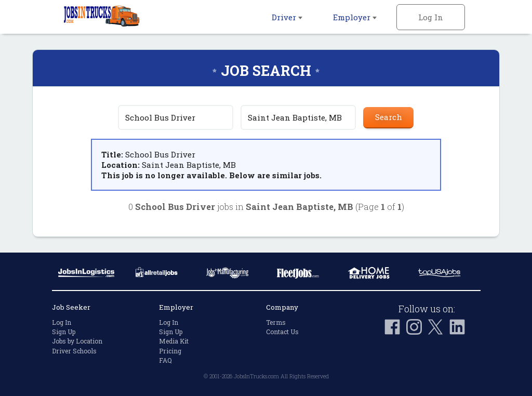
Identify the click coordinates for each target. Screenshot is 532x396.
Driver (287, 17)
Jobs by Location (77, 341)
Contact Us (282, 332)
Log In (431, 17)
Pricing (170, 351)
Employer (355, 17)
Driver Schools (74, 351)
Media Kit (174, 341)
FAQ (165, 360)
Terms (276, 322)
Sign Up (64, 332)
